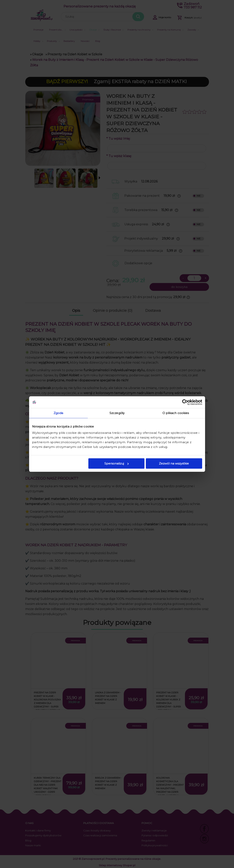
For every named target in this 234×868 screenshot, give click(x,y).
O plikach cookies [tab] (176, 413)
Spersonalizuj (117, 463)
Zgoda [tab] (58, 413)
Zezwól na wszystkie (174, 463)
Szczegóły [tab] (117, 413)
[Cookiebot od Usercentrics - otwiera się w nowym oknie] (185, 402)
